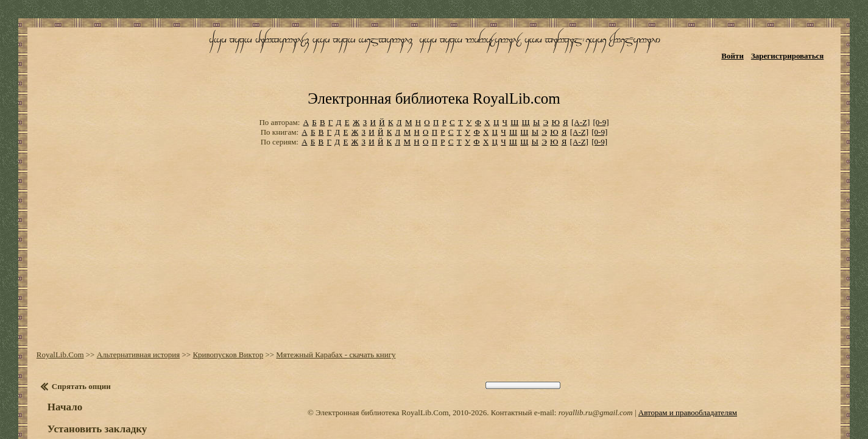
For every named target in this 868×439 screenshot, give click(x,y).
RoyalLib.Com (51, 305)
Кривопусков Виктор (219, 305)
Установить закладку (88, 379)
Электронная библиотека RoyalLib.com (434, 58)
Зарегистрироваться (801, 47)
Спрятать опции (72, 336)
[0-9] (601, 79)
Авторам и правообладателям (688, 362)
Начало (56, 357)
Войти (746, 47)
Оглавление (70, 414)
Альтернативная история (129, 305)
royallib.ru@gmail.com (596, 362)
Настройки (68, 401)
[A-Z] (580, 79)
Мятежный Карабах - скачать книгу (326, 305)
